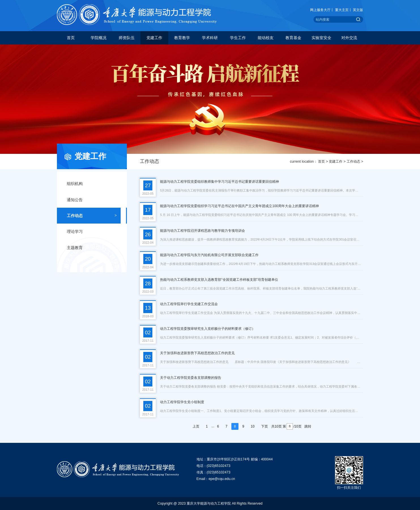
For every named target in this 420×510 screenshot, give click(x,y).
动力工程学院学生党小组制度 (182, 402)
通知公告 (92, 200)
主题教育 (92, 248)
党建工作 (154, 38)
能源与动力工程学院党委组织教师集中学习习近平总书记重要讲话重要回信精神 (219, 182)
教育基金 (293, 38)
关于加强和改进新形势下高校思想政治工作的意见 (197, 353)
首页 (71, 38)
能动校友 (266, 38)
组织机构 (92, 184)
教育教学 (182, 38)
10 (252, 426)
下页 (265, 426)
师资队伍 (127, 38)
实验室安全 (321, 38)
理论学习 (92, 231)
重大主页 (342, 10)
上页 (196, 426)
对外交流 (349, 38)
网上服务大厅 (320, 10)
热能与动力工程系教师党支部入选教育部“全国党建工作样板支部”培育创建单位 (219, 280)
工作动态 (353, 161)
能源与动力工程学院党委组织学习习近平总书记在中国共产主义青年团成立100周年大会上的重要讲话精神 (239, 206)
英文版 (358, 10)
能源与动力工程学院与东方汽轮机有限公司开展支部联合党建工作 (209, 255)
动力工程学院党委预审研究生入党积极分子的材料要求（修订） (208, 329)
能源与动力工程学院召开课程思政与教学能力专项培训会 (202, 231)
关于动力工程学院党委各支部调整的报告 (191, 378)
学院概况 (99, 38)
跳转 (308, 426)
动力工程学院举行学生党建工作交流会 (189, 304)
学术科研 (210, 38)
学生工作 (238, 38)
